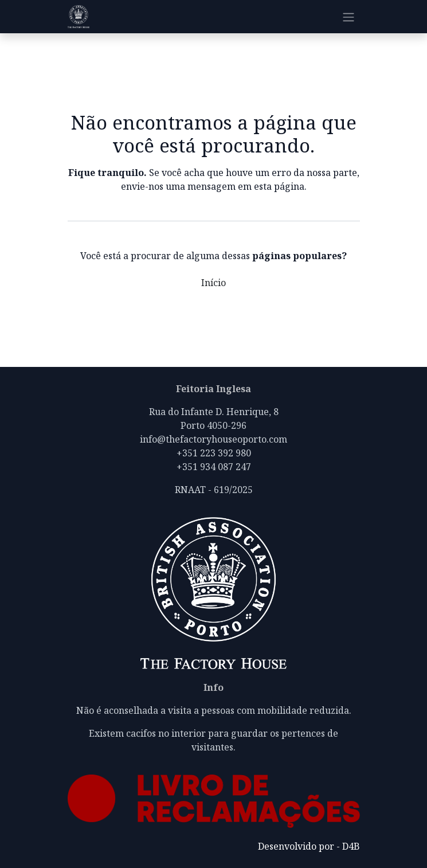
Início (213, 283)
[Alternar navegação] (348, 17)
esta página (279, 186)
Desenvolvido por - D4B (309, 846)
